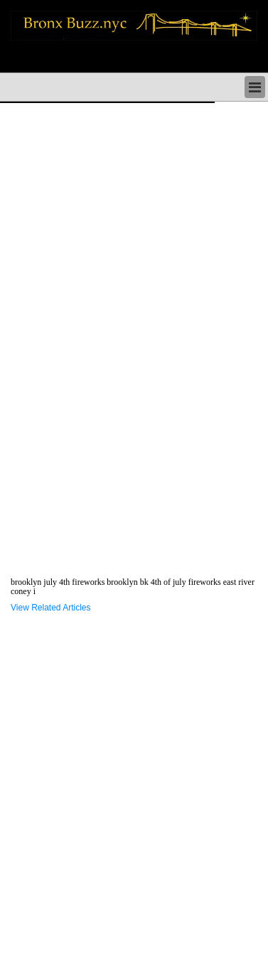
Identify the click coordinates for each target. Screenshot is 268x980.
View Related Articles (51, 608)
